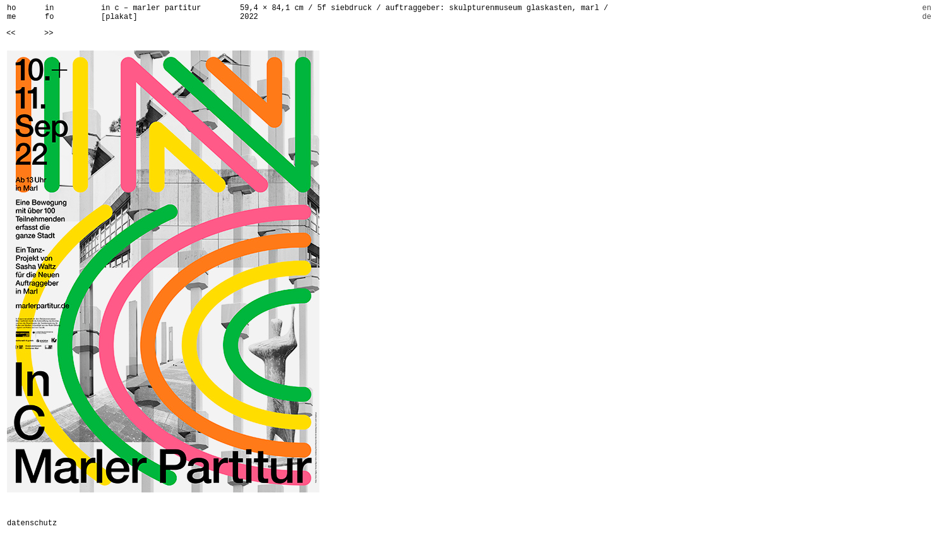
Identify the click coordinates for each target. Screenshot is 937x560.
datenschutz (32, 523)
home (11, 13)
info (49, 13)
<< (11, 33)
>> (49, 33)
